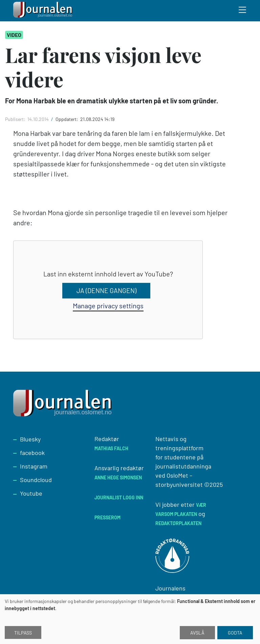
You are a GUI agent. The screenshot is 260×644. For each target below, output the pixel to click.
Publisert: (16, 119)
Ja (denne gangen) (106, 291)
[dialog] (130, 619)
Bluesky (30, 439)
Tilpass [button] (23, 633)
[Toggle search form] (243, 11)
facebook (32, 453)
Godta (235, 633)
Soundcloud (36, 480)
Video (14, 35)
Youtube (31, 493)
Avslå (197, 633)
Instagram (34, 466)
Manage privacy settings (108, 306)
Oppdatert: (67, 119)
